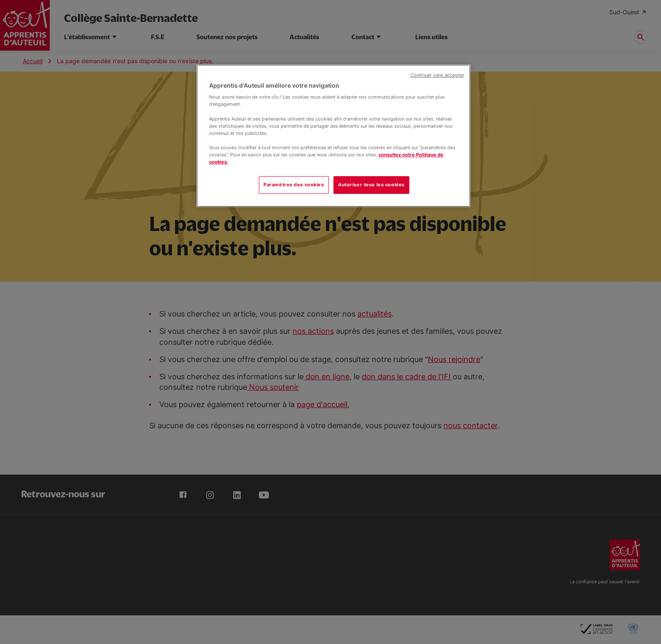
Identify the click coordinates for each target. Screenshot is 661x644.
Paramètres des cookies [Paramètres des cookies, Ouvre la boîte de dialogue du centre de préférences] (294, 185)
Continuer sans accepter (437, 75)
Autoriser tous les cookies (371, 185)
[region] (333, 136)
